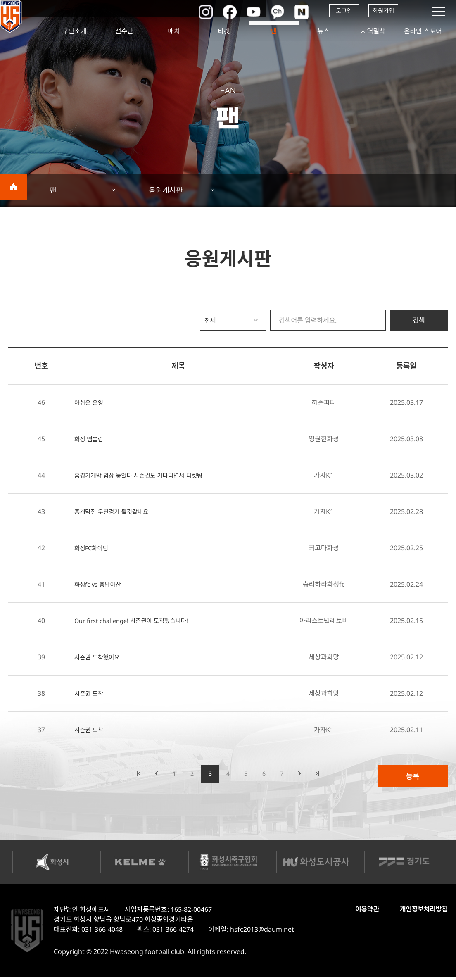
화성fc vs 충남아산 (100, 584)
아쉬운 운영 (90, 402)
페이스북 (218, 12)
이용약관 (362, 912)
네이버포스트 (293, 12)
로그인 (336, 12)
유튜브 (243, 12)
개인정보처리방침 (422, 912)
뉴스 (323, 31)
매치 (174, 31)
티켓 (224, 31)
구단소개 (75, 31)
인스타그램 (194, 12)
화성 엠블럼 (90, 439)
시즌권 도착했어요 (100, 657)
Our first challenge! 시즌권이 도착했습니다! (137, 621)
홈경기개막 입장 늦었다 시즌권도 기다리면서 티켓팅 (145, 475)
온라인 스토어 (423, 31)
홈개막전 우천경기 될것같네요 (115, 511)
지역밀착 (373, 31)
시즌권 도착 (90, 693)
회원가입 (382, 12)
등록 (412, 776)
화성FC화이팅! (94, 548)
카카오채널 (268, 12)
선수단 (124, 31)
